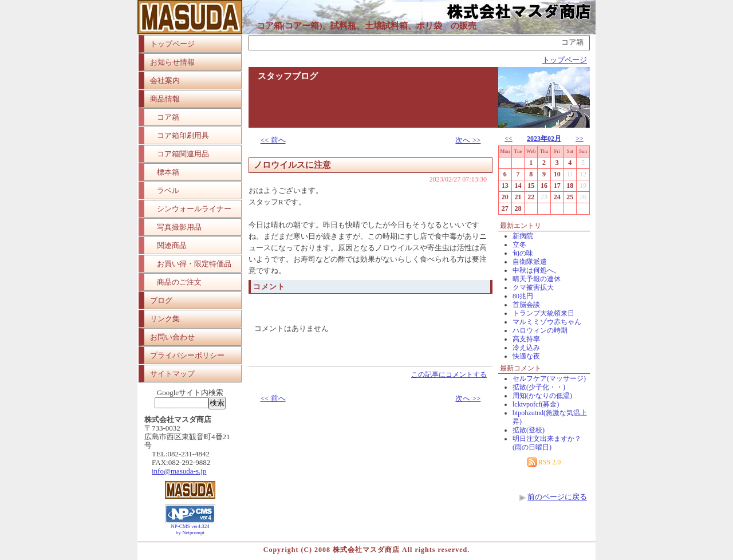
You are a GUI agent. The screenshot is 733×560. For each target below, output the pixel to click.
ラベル (168, 190)
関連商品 (172, 245)
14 (518, 186)
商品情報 (165, 99)
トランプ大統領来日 (543, 313)
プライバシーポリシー (187, 355)
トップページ (172, 44)
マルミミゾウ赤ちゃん (547, 322)
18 (570, 186)
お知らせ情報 (172, 62)
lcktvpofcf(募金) (536, 404)
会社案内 (165, 80)
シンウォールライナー (194, 209)
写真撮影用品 (179, 227)
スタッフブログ (288, 76)
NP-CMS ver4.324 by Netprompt (190, 529)
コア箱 (168, 117)
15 (531, 186)
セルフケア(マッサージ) (549, 378)
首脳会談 (526, 305)
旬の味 (523, 253)
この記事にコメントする (449, 374)
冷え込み (526, 348)
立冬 (519, 244)
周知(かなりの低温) (542, 396)
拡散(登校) (529, 430)
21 (518, 197)
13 (505, 186)
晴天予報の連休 (537, 279)
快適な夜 (526, 356)
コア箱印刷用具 (183, 135)
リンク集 (165, 319)
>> (580, 139)
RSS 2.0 (544, 462)
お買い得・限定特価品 (194, 264)
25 (570, 197)
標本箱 (168, 172)
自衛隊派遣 (530, 262)
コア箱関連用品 (183, 154)
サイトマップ (172, 374)
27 (505, 208)
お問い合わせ (172, 337)
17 (557, 186)
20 (505, 197)
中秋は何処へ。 (537, 270)
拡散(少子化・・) (539, 387)
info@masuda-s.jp (179, 471)
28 (518, 208)
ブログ (161, 300)
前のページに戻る (557, 497)
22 (531, 197)
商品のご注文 (179, 282)
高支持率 (526, 339)
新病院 (523, 236)
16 (544, 186)
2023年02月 (544, 139)
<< (509, 139)
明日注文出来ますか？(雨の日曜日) (547, 443)
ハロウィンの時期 (540, 330)
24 (557, 197)
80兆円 (523, 296)
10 (557, 174)
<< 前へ (273, 140)
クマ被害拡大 (533, 287)
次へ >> (468, 140)
